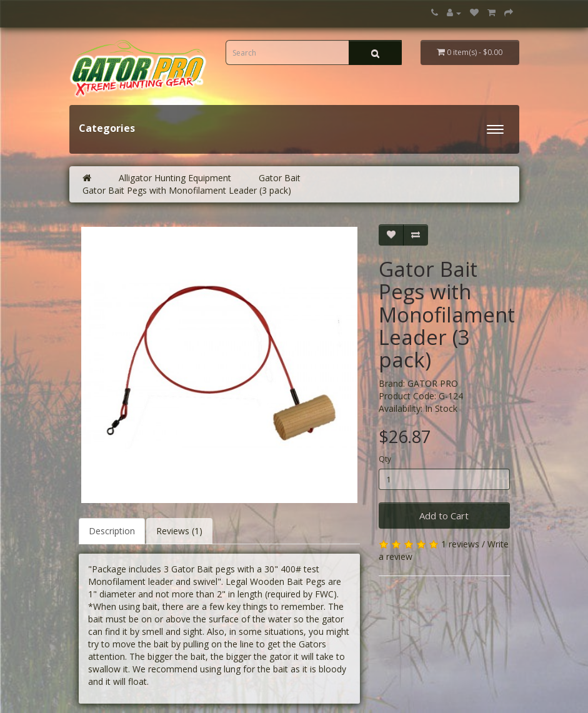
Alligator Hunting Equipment (175, 178)
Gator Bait (280, 178)
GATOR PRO (433, 383)
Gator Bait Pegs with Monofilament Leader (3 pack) (187, 190)
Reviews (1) (179, 531)
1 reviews (460, 544)
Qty (385, 459)
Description (112, 531)
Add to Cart (444, 516)
